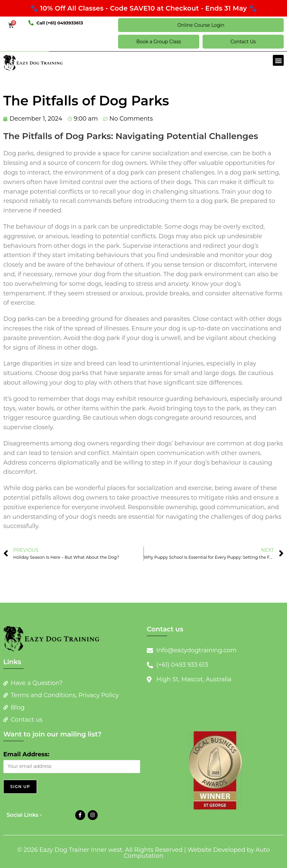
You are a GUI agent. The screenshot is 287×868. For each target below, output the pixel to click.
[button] (278, 60)
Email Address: (26, 754)
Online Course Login (201, 25)
